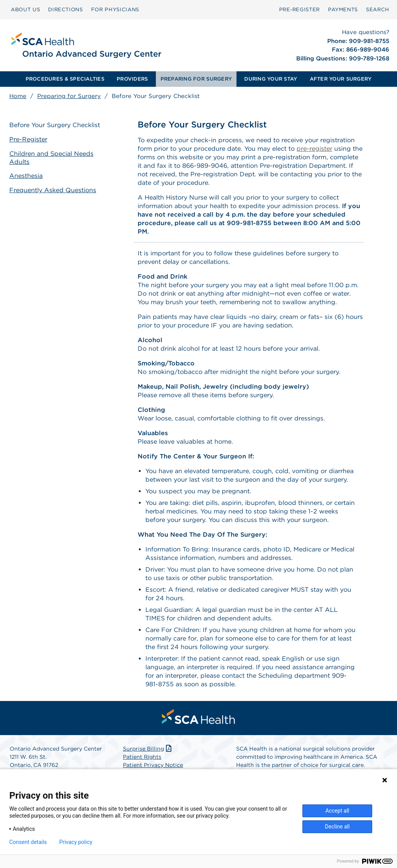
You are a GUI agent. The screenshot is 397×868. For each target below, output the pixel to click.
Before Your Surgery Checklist (55, 125)
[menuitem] (25, 10)
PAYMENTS (343, 9)
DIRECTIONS (66, 9)
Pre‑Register (299, 9)
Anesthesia (26, 176)
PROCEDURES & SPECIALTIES (65, 79)
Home (18, 96)
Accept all (337, 811)
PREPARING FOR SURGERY (196, 79)
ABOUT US (25, 9)
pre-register (314, 149)
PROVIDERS (132, 79)
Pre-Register (28, 139)
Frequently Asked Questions (53, 190)
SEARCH (378, 9)
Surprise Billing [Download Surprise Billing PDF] (148, 749)
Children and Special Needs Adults (51, 158)
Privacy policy (76, 842)
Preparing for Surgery (69, 96)
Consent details (28, 842)
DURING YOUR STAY (271, 79)
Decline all (337, 827)
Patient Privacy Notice (153, 765)
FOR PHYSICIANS (115, 9)
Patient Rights (142, 757)
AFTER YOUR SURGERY (341, 79)
